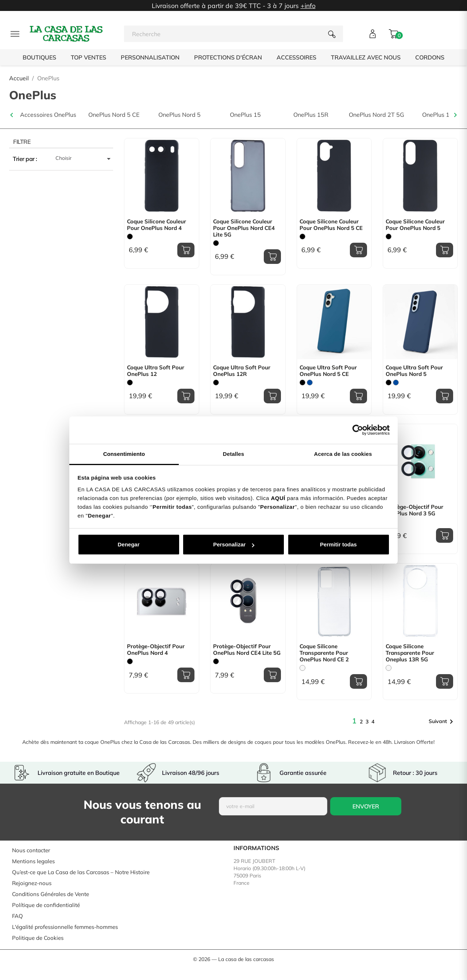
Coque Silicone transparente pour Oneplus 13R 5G (410, 653)
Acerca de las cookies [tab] (343, 454)
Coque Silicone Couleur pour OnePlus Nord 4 (157, 225)
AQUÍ (278, 498)
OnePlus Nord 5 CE (114, 115)
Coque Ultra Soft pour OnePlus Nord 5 (414, 371)
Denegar (128, 544)
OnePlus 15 (245, 115)
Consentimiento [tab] (124, 454)
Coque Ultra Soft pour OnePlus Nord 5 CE (328, 371)
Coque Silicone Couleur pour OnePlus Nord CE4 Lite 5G (244, 228)
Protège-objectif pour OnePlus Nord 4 (156, 650)
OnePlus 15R (311, 115)
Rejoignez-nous (32, 883)
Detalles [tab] (233, 454)
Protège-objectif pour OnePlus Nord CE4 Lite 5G (247, 650)
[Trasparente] (302, 668)
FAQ (18, 916)
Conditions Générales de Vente (51, 894)
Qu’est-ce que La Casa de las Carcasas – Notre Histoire (81, 872)
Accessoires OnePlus (48, 115)
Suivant (442, 722)
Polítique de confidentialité (46, 905)
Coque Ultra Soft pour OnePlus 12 (156, 371)
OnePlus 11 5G (442, 115)
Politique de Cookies (38, 938)
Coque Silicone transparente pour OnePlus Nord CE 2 (324, 653)
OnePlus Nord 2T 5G (377, 115)
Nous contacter (31, 850)
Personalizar (234, 544)
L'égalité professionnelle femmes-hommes (65, 927)
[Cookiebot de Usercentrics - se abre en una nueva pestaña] (358, 430)
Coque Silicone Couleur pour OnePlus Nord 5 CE (331, 225)
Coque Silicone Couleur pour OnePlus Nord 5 (415, 225)
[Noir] (130, 237)
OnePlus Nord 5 (180, 115)
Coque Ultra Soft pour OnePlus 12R (242, 371)
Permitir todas (338, 544)
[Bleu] (310, 383)
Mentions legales (33, 861)
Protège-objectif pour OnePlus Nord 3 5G (414, 510)
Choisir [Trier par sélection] (84, 159)
